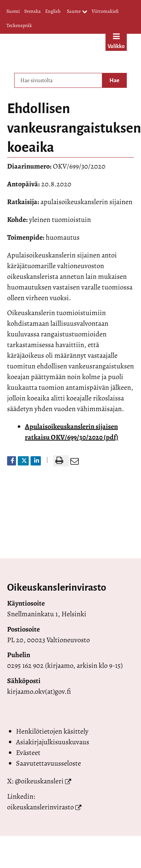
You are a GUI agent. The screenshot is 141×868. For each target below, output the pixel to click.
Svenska (32, 11)
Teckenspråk (19, 25)
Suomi (13, 11)
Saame (77, 12)
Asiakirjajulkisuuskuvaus (53, 742)
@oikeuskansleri (39, 781)
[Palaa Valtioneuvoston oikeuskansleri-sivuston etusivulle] (54, 52)
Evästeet (28, 753)
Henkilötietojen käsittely (52, 731)
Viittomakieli (105, 11)
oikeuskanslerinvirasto (40, 807)
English (53, 11)
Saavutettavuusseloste (48, 763)
